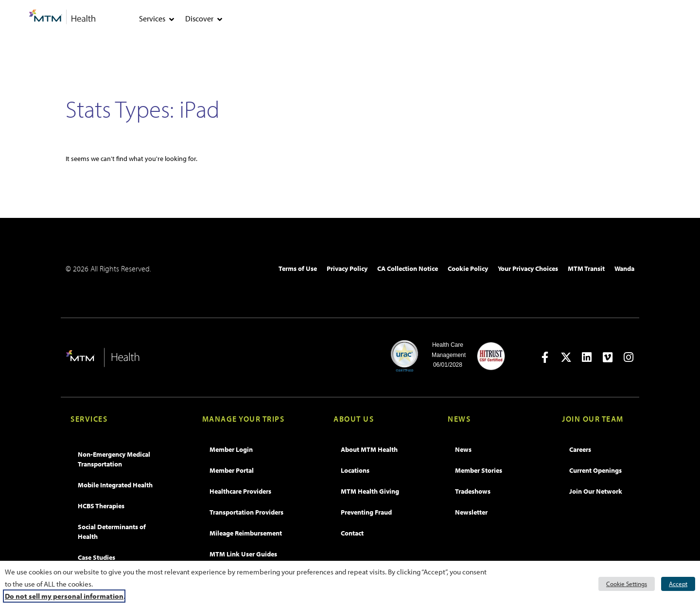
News (463, 449)
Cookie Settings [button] (627, 584)
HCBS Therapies (101, 506)
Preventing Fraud (366, 512)
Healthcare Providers (240, 491)
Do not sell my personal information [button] (64, 596)
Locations (355, 470)
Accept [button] (678, 584)
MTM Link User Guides (243, 554)
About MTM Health (369, 449)
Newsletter (471, 512)
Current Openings (595, 470)
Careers (580, 449)
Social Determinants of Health (112, 532)
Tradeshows (473, 491)
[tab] (172, 19)
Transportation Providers (246, 512)
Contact (352, 533)
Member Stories (479, 470)
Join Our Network (596, 491)
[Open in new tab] (545, 357)
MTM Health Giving (370, 491)
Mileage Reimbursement (246, 533)
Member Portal (232, 470)
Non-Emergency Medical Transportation (114, 459)
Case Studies (96, 557)
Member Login (231, 449)
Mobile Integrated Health (115, 485)
